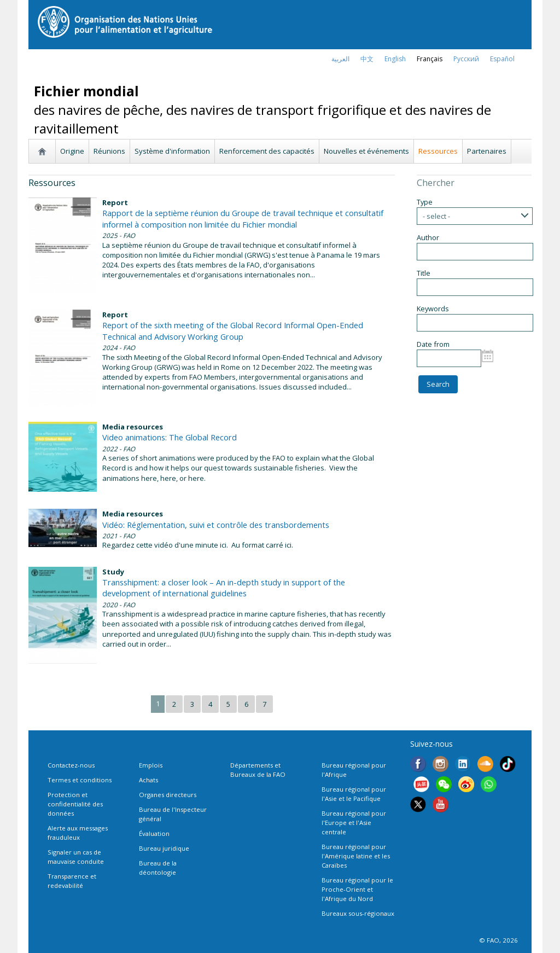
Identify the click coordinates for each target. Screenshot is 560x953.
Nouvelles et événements (366, 151)
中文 (367, 59)
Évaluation (154, 833)
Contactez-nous (71, 765)
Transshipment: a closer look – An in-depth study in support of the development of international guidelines (224, 588)
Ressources (438, 151)
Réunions (109, 151)
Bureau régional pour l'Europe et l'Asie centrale (354, 823)
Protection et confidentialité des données (75, 804)
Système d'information (172, 151)
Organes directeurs (168, 795)
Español (502, 59)
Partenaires (487, 151)
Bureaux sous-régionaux (358, 913)
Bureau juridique (164, 848)
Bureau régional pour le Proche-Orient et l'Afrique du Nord (357, 889)
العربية (340, 59)
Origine (72, 151)
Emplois (151, 765)
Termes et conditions (80, 780)
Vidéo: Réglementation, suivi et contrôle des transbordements (216, 525)
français (430, 59)
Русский (466, 59)
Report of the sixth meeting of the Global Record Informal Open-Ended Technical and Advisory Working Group (233, 330)
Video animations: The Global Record (170, 437)
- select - (436, 216)
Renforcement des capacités (267, 151)
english (395, 59)
